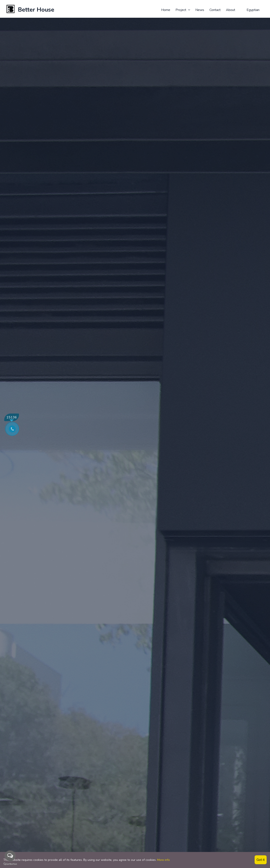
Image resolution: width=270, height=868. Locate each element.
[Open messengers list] (10, 856)
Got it (261, 860)
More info (163, 860)
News (200, 10)
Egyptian (250, 10)
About (231, 10)
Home (166, 10)
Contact (215, 10)
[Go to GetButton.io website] (10, 864)
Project (183, 10)
